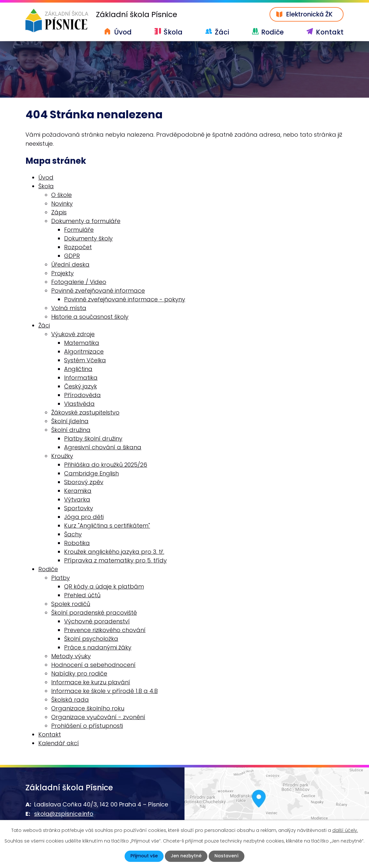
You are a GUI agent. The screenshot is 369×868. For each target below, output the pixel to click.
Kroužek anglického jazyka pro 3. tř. (114, 552)
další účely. (345, 830)
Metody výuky (71, 656)
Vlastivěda (79, 404)
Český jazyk (80, 386)
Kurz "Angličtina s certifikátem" (107, 526)
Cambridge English (91, 473)
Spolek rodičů (71, 604)
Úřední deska (70, 264)
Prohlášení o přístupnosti (87, 726)
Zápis (59, 212)
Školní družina (71, 430)
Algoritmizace (84, 351)
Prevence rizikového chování (105, 630)
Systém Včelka (85, 360)
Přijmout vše (144, 856)
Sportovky (79, 508)
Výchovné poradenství (97, 621)
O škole (61, 195)
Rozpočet (78, 247)
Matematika (82, 343)
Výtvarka (77, 499)
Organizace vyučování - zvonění (98, 717)
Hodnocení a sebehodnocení (93, 665)
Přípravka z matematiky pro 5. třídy (115, 560)
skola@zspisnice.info (64, 814)
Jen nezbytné (186, 856)
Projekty (62, 273)
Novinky (62, 204)
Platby (61, 578)
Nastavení (227, 856)
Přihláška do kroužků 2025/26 (106, 465)
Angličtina (78, 369)
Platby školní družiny (93, 439)
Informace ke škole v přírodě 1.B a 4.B (104, 691)
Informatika (81, 378)
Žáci (222, 32)
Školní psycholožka (91, 639)
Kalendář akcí (59, 743)
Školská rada (70, 700)
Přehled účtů (82, 595)
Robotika (77, 543)
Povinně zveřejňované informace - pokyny (125, 299)
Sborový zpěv (84, 482)
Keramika (78, 491)
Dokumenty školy (88, 238)
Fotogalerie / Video (79, 282)
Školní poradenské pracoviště (94, 613)
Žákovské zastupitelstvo (85, 412)
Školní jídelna (70, 421)
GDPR (72, 256)
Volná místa (69, 308)
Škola (173, 32)
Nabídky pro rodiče (79, 673)
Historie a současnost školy (90, 317)
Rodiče (272, 32)
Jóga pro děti (84, 517)
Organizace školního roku (88, 708)
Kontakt (330, 32)
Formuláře (79, 230)
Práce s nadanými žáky (98, 647)
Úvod (123, 32)
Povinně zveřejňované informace (98, 291)
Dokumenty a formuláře (86, 221)
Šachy (73, 534)
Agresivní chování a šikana (103, 447)
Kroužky (62, 456)
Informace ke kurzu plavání (91, 682)
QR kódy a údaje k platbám (104, 586)
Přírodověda (82, 395)
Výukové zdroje (73, 334)
